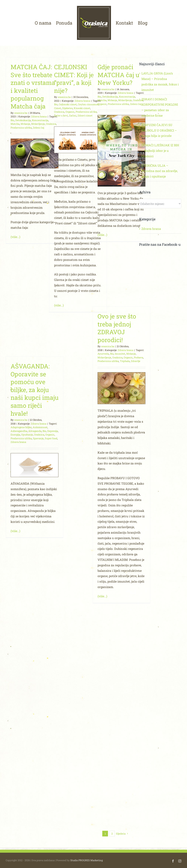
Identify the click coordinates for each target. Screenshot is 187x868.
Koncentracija (40, 120)
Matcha (15, 124)
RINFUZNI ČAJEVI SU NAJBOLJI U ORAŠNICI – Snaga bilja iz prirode (159, 130)
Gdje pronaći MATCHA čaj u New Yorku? (118, 75)
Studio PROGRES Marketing (87, 860)
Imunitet (120, 354)
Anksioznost (40, 427)
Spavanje (38, 438)
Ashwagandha (19, 431)
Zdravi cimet (85, 115)
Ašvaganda (35, 431)
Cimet (58, 108)
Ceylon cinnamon (88, 104)
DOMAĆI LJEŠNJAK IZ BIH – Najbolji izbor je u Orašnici (160, 151)
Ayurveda (103, 354)
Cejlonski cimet (68, 104)
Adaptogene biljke (21, 427)
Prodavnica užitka (21, 128)
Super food (51, 438)
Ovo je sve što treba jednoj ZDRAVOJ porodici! (117, 328)
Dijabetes (67, 108)
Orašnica (59, 112)
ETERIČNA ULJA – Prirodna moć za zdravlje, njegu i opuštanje (160, 171)
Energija (15, 435)
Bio (12, 120)
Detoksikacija (23, 120)
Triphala (125, 361)
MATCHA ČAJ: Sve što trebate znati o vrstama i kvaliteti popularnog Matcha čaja (33, 86)
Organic (70, 112)
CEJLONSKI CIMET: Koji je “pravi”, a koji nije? (74, 79)
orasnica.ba (21, 113)
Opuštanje (27, 435)
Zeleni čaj (38, 128)
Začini (73, 115)
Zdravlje (136, 361)
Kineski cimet (82, 108)
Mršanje (25, 124)
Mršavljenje (38, 124)
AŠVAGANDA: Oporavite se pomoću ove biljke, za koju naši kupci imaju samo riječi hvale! (35, 390)
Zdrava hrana (39, 116)
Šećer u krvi (61, 115)
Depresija (53, 431)
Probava (139, 357)
